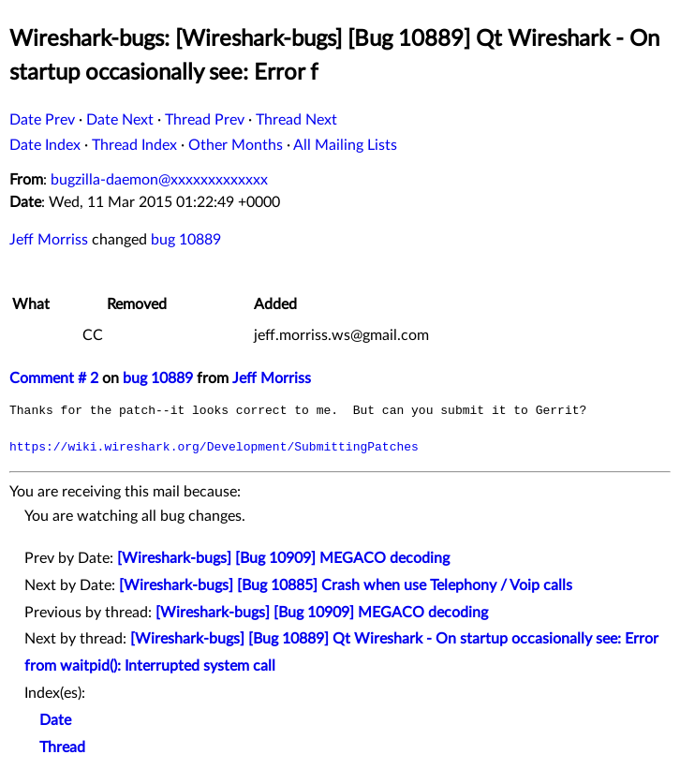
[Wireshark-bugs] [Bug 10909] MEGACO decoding (283, 558)
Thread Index (134, 145)
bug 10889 (186, 240)
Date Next (120, 120)
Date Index (45, 145)
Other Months (236, 145)
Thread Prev (205, 120)
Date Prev (42, 120)
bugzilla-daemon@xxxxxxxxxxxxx (159, 180)
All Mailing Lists (345, 145)
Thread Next (296, 120)
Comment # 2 (54, 378)
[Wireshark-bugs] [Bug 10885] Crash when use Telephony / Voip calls (346, 585)
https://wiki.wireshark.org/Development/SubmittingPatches (214, 447)
